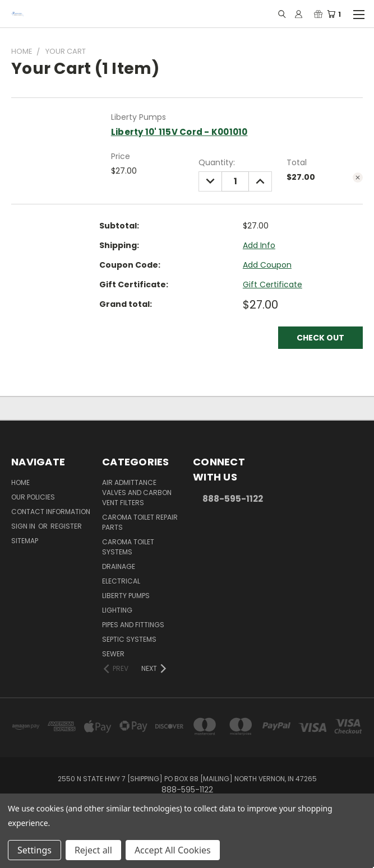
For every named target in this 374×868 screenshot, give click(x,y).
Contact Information (51, 512)
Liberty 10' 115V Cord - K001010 (179, 132)
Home (20, 482)
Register (66, 526)
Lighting (117, 610)
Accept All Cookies (173, 850)
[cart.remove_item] (358, 178)
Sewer (113, 654)
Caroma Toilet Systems (128, 547)
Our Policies (33, 497)
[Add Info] (259, 246)
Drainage (119, 566)
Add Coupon (267, 265)
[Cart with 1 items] (338, 14)
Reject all (93, 850)
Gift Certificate (273, 284)
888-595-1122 (233, 499)
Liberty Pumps (126, 596)
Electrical (121, 581)
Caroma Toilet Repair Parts (140, 522)
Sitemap (25, 541)
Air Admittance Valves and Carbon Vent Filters (137, 493)
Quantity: (217, 162)
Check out (320, 338)
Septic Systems (129, 639)
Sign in (24, 526)
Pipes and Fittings (133, 625)
